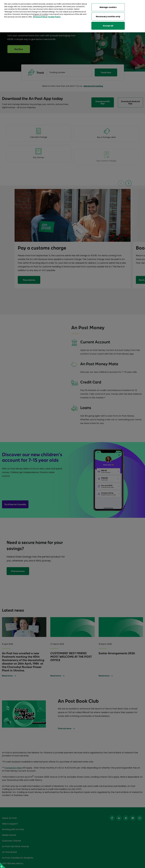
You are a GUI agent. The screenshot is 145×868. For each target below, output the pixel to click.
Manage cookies (108, 7)
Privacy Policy (40, 17)
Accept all (108, 26)
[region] (72, 16)
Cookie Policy (54, 17)
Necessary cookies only (108, 16)
